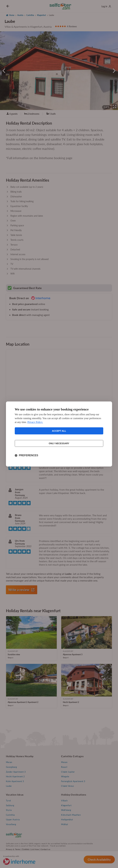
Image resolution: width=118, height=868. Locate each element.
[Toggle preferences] (26, 455)
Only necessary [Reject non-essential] (59, 443)
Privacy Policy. (35, 422)
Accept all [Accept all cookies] (59, 431)
